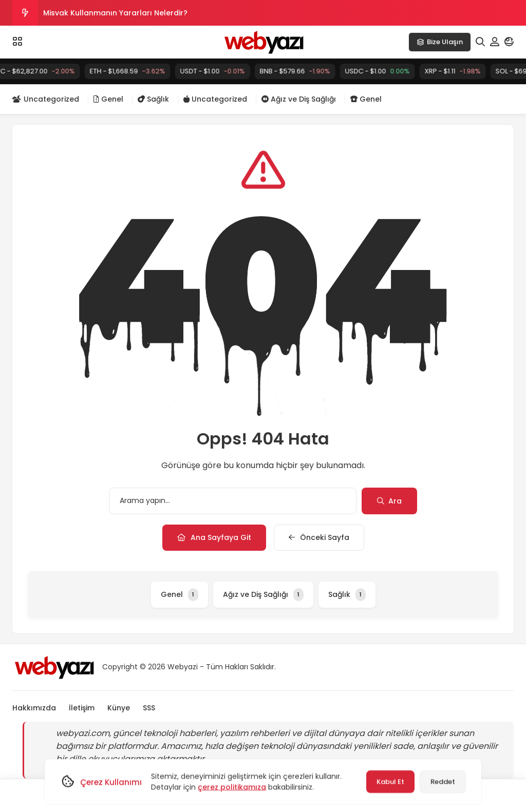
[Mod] (509, 42)
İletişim (82, 708)
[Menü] (17, 42)
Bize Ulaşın (440, 42)
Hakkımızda (34, 708)
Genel (108, 99)
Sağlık (153, 99)
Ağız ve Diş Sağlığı (299, 99)
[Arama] (480, 42)
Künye (119, 708)
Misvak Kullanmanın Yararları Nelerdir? (115, 13)
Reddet (443, 781)
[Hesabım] (495, 42)
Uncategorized (46, 99)
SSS (149, 708)
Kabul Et (390, 781)
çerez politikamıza (232, 787)
